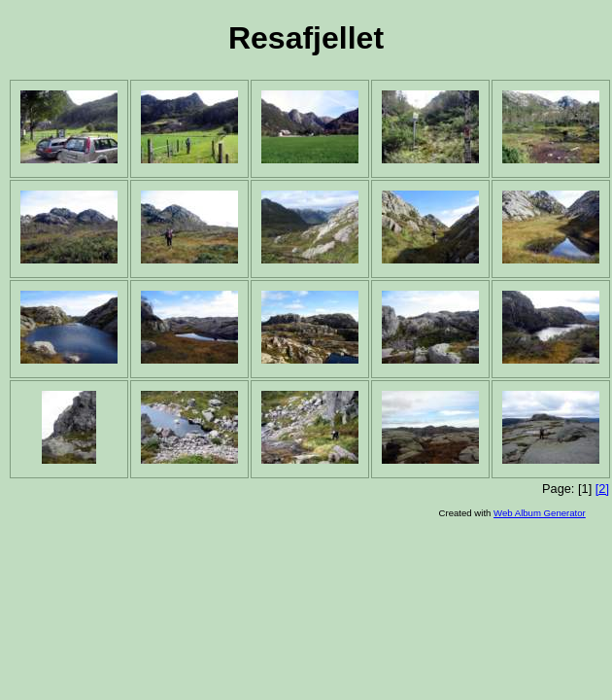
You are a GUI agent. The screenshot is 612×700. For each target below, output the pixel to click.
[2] (602, 489)
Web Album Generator (540, 513)
